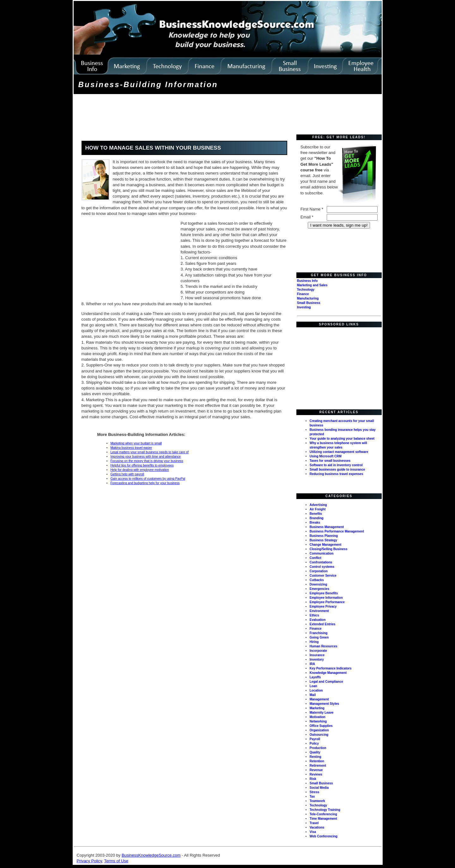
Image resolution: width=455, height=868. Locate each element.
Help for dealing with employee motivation (140, 470)
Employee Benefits (324, 593)
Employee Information (326, 598)
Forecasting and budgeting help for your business (145, 483)
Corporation (319, 571)
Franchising (319, 633)
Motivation (318, 717)
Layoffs (315, 677)
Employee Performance (327, 602)
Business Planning (324, 536)
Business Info (307, 281)
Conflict (315, 558)
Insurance (317, 655)
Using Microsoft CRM (326, 456)
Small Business (309, 303)
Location (316, 690)
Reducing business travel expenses (337, 474)
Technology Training (325, 810)
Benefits (316, 514)
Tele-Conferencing (323, 814)
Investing (304, 307)
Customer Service (323, 576)
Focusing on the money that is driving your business (147, 461)
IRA (312, 664)
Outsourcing (319, 735)
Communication (322, 553)
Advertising (318, 505)
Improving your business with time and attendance (146, 457)
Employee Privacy (323, 606)
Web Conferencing (324, 836)
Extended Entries (323, 624)
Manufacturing (308, 298)
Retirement (318, 766)
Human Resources (324, 646)
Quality (315, 752)
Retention (317, 761)
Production (318, 748)
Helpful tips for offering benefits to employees (142, 465)
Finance (303, 294)
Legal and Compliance (326, 682)
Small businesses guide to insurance (337, 470)
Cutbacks (317, 580)
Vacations (317, 827)
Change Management (326, 545)
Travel (314, 823)
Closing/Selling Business (328, 549)
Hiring (314, 642)
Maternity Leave (322, 713)
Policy (314, 743)
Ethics (314, 615)
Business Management (327, 527)
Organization (319, 730)
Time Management (323, 819)
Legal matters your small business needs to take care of (150, 452)
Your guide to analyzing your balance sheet (342, 439)
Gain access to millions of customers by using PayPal (148, 479)
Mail (313, 695)
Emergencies (319, 589)
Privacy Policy (89, 861)
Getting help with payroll (127, 474)
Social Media (319, 788)
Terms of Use (116, 861)
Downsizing (318, 584)
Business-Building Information (148, 84)
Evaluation (318, 620)
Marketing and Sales (312, 285)
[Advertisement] (190, 115)
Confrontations (321, 562)
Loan (313, 686)
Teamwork (317, 801)
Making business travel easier (131, 448)
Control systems (322, 567)
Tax (312, 797)
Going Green (319, 637)
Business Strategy (323, 540)
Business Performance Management (337, 531)
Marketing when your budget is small (136, 443)
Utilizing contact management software (339, 452)
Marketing (317, 708)
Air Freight (318, 509)
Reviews (316, 774)
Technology (306, 290)
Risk (313, 779)
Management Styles (324, 704)
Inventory (317, 660)
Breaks (315, 523)
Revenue (316, 770)
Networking (318, 721)
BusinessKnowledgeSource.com (151, 855)
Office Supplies (321, 726)
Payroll (315, 739)
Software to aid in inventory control (336, 465)
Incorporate (318, 651)
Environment (319, 611)
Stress (315, 792)
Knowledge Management (328, 673)
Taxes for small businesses (330, 461)
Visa (313, 832)
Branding (317, 518)
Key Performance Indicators (331, 668)
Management (319, 699)
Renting (315, 757)
